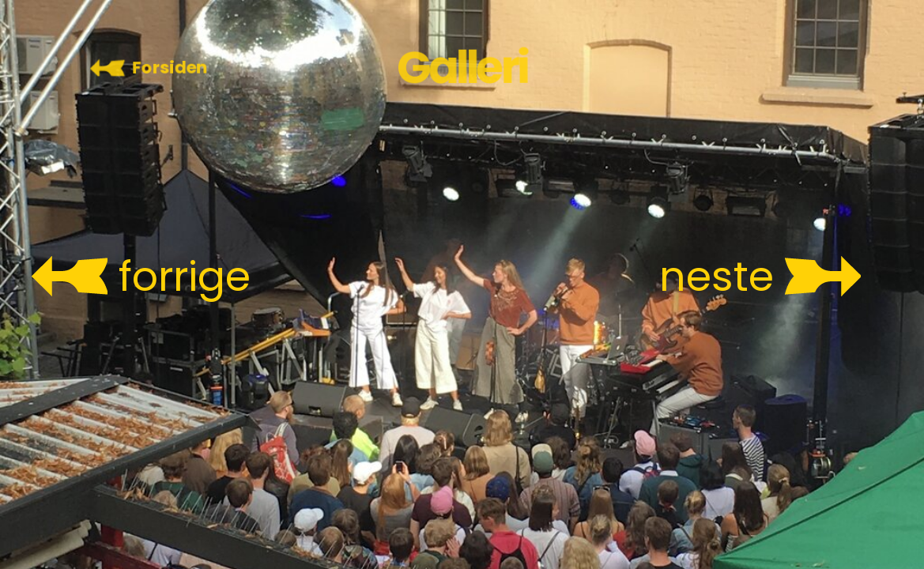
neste (717, 277)
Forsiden (170, 67)
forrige (185, 277)
